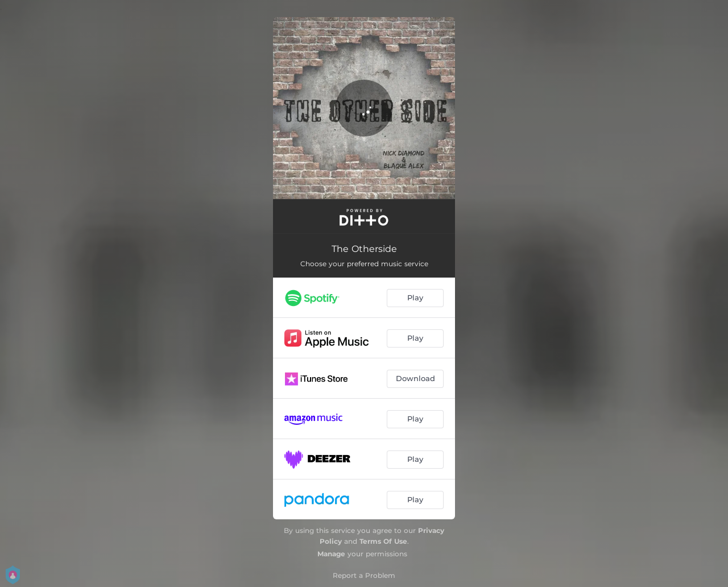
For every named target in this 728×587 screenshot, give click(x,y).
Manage (331, 554)
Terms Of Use (383, 541)
